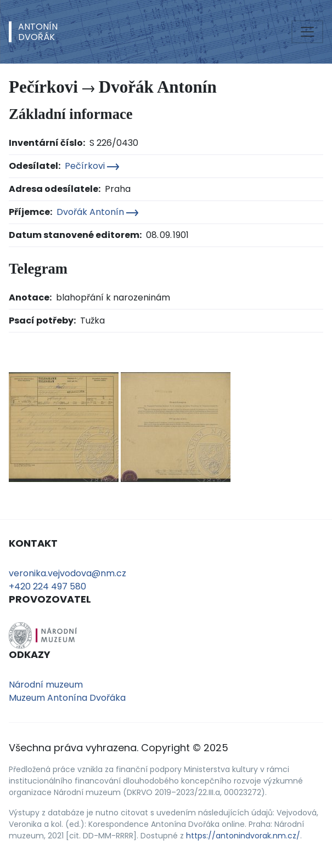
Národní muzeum (46, 685)
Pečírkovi (92, 166)
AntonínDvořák (38, 32)
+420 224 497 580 (47, 586)
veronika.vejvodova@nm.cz (67, 573)
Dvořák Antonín (97, 212)
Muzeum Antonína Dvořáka (67, 698)
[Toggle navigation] (307, 32)
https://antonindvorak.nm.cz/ (243, 836)
